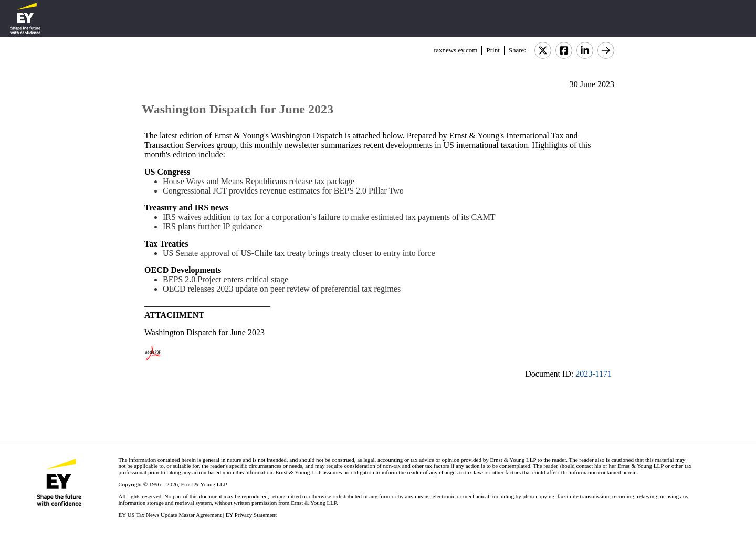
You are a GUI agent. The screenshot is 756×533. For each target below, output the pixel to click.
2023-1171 (594, 374)
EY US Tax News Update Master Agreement (170, 515)
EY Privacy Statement (251, 515)
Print (493, 50)
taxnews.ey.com (456, 50)
